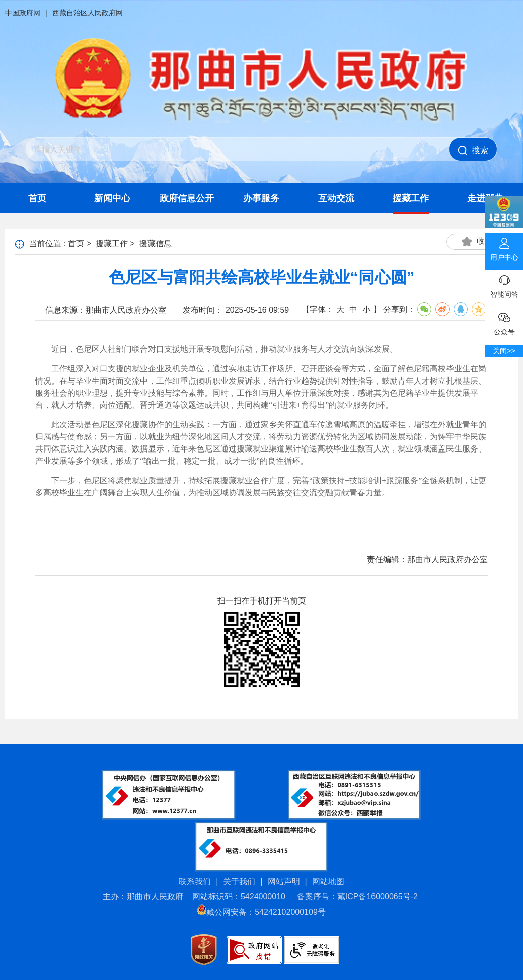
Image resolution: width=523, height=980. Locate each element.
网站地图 (328, 882)
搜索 (473, 150)
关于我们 (239, 882)
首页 (37, 198)
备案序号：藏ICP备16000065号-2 (357, 897)
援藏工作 (411, 198)
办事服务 (261, 198)
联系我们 (195, 882)
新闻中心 (112, 198)
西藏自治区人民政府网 (88, 13)
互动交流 (336, 198)
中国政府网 (23, 13)
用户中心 (504, 247)
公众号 (504, 322)
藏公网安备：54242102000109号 (261, 912)
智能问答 (504, 284)
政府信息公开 (187, 198)
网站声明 (284, 882)
